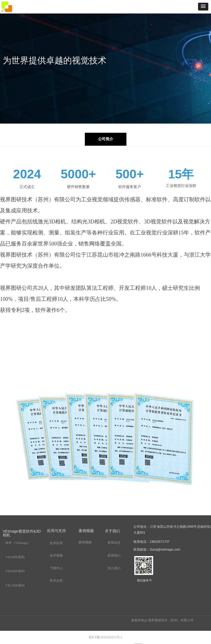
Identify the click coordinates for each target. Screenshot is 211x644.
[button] (203, 7)
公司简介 (106, 139)
